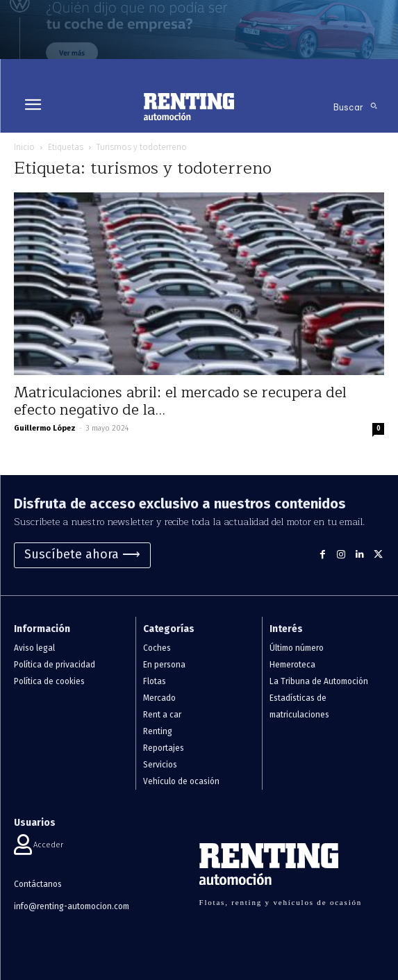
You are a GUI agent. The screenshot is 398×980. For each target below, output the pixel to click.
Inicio (24, 147)
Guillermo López (45, 428)
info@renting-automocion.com (72, 906)
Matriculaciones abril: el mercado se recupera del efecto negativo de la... (180, 401)
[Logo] (189, 107)
